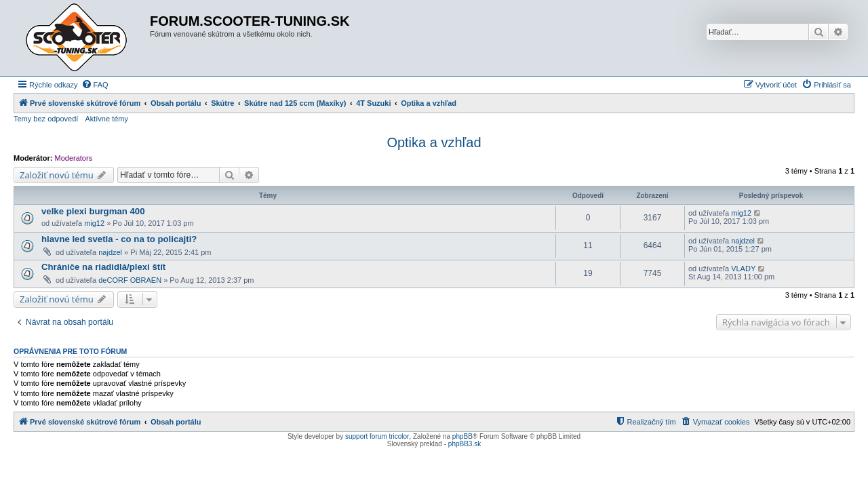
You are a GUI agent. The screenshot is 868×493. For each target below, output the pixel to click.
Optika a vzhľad (434, 142)
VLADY (743, 269)
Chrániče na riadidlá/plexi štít (103, 267)
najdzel (110, 252)
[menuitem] (95, 85)
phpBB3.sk (465, 444)
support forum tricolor (377, 436)
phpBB (462, 436)
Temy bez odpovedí (46, 119)
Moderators (74, 158)
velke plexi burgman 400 (93, 211)
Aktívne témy (106, 119)
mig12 (94, 223)
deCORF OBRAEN (130, 280)
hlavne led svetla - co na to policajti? (119, 239)
